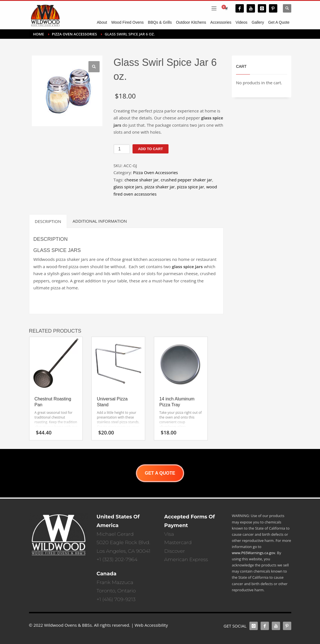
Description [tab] (48, 221)
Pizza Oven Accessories (156, 172)
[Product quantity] (122, 149)
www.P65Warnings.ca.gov (253, 553)
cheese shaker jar (141, 180)
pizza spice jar (190, 187)
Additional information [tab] (100, 221)
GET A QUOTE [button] (160, 473)
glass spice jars (128, 187)
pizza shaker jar (160, 187)
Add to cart (151, 149)
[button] (94, 67)
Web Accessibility (151, 625)
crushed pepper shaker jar (186, 180)
